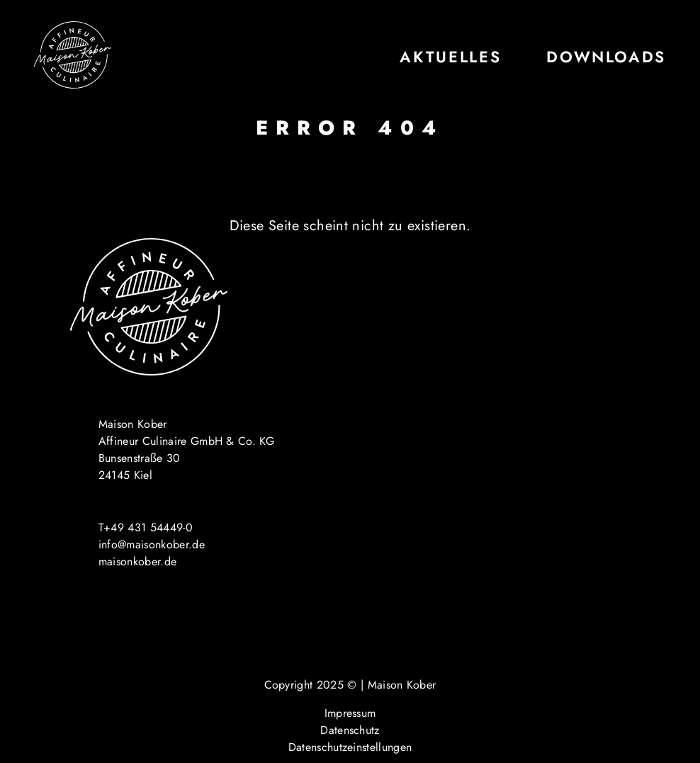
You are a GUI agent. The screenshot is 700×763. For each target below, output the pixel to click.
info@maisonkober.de (152, 544)
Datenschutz (350, 730)
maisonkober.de (137, 561)
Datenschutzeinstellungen (350, 747)
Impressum (350, 713)
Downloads (606, 57)
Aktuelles (450, 57)
